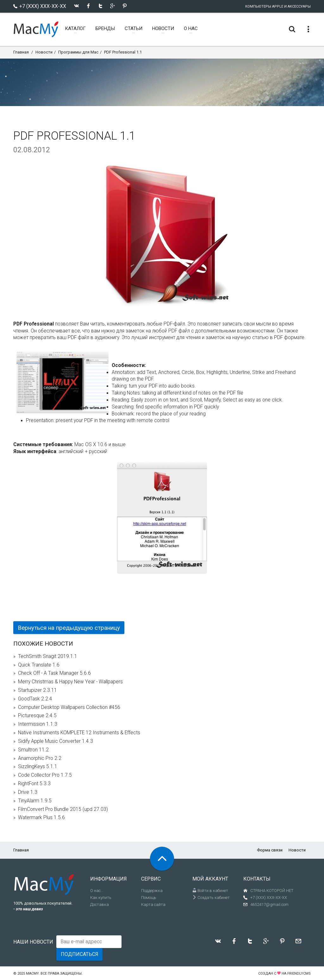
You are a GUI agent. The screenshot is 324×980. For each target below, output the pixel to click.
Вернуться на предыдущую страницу (69, 628)
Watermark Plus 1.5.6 (41, 818)
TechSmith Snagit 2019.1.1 (48, 656)
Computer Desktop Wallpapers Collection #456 (69, 707)
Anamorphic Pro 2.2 (40, 758)
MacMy (32, 974)
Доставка (100, 904)
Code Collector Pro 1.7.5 (45, 775)
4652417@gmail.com (269, 904)
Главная (21, 52)
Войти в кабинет (210, 891)
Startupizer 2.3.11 (37, 690)
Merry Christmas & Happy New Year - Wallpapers (70, 682)
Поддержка (152, 891)
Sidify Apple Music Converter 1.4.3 (56, 741)
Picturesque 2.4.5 (37, 716)
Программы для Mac (78, 52)
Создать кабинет (211, 898)
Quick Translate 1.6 (39, 665)
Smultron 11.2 (33, 750)
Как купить (101, 898)
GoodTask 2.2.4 (35, 699)
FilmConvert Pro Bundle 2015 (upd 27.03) (63, 809)
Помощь (149, 898)
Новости (44, 52)
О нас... (97, 891)
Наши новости (33, 942)
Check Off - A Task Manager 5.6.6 (54, 673)
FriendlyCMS (299, 974)
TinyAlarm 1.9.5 (35, 801)
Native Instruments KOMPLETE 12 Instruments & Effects (79, 733)
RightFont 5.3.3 (34, 784)
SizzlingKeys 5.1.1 (38, 767)
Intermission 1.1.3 (38, 724)
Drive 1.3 (28, 792)
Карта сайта (153, 904)
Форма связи (270, 850)
